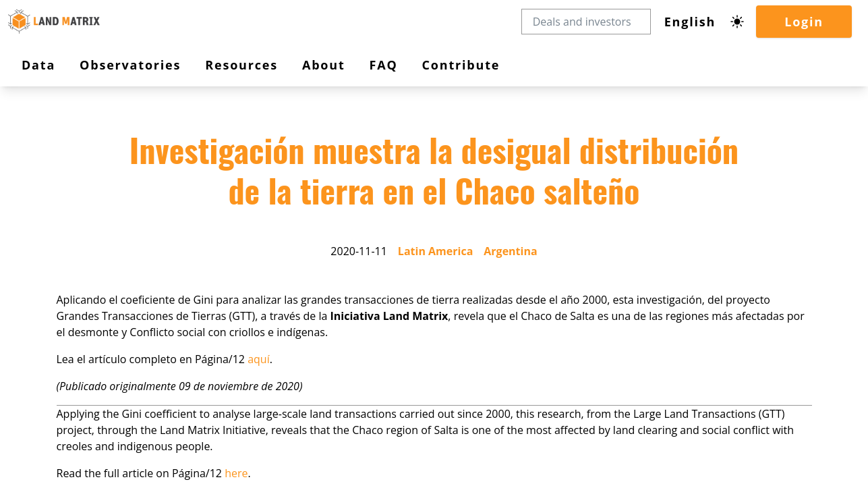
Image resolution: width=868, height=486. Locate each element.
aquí (181, 365)
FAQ (43, 228)
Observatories (66, 187)
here (163, 458)
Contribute (55, 241)
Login (45, 135)
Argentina (141, 307)
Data (47, 173)
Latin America (88, 307)
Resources (59, 201)
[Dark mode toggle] (39, 117)
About (50, 216)
